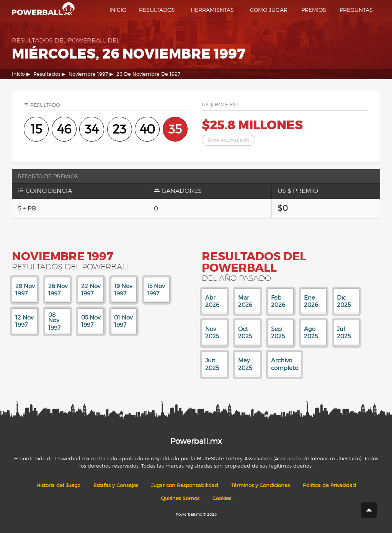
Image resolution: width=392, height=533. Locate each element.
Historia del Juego (58, 485)
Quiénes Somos (180, 498)
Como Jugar (269, 10)
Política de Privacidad (329, 485)
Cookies (222, 498)
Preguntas (356, 10)
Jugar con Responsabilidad (185, 485)
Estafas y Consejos (116, 485)
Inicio (118, 10)
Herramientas (212, 10)
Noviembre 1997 (88, 74)
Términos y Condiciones (261, 485)
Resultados (157, 10)
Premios (314, 10)
